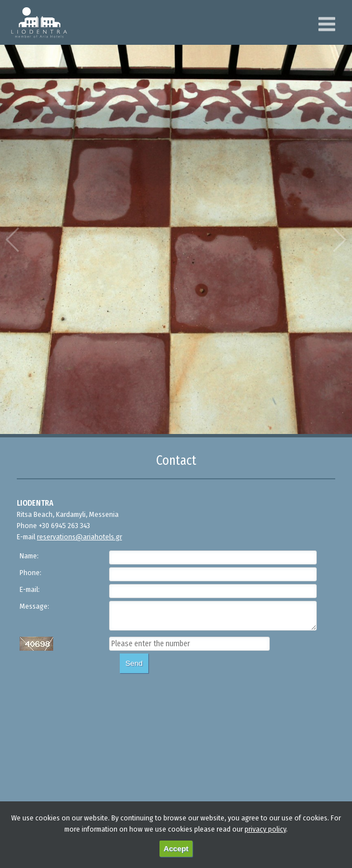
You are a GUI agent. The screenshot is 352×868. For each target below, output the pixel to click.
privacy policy (265, 829)
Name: (29, 556)
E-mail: (30, 589)
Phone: (30, 573)
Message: (34, 606)
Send (134, 663)
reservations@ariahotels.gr (79, 537)
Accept (176, 849)
